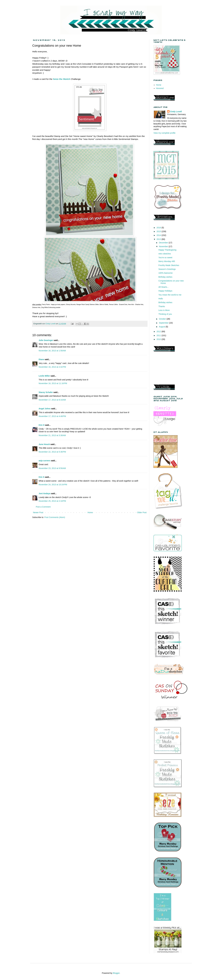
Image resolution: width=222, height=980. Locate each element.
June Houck (44, 444)
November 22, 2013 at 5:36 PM (52, 452)
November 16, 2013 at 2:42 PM (52, 367)
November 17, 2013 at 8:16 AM (52, 400)
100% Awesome (166, 273)
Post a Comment (43, 507)
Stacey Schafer (46, 392)
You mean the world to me (170, 295)
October (163, 319)
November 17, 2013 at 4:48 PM (52, 416)
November (164, 246)
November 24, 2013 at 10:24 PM (53, 485)
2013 (159, 239)
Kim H (41, 425)
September (164, 323)
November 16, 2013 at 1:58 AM (52, 351)
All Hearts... (164, 287)
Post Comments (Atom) (55, 517)
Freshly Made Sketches (169, 265)
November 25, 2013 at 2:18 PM (52, 501)
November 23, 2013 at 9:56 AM (52, 468)
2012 (159, 331)
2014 (159, 235)
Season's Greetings (167, 269)
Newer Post (38, 512)
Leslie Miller (44, 376)
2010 (159, 339)
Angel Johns (45, 409)
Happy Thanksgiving (167, 250)
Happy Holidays (165, 291)
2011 (159, 335)
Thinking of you (165, 314)
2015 (159, 231)
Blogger (116, 973)
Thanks (162, 306)
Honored (160, 88)
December (164, 243)
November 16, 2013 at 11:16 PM (53, 383)
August (162, 327)
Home (90, 512)
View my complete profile (164, 133)
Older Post (142, 512)
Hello (161, 299)
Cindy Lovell (176, 112)
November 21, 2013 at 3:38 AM (52, 435)
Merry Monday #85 (167, 261)
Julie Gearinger (46, 340)
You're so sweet (165, 258)
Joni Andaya (45, 493)
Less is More (164, 310)
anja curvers (45, 461)
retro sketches (165, 254)
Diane (41, 359)
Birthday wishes (165, 277)
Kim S (41, 477)
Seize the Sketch (62, 79)
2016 (159, 228)
